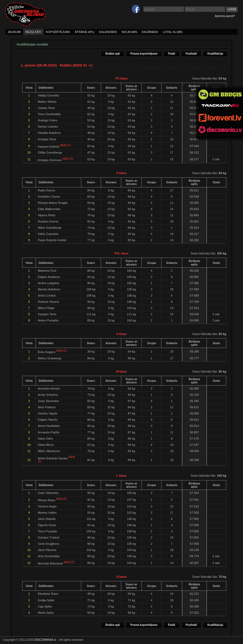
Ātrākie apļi (113, 54)
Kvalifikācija (215, 54)
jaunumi (14, 32)
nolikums (129, 32)
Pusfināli (191, 54)
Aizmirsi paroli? (225, 16)
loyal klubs (173, 32)
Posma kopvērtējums (144, 54)
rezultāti (33, 32)
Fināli (171, 54)
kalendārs (108, 32)
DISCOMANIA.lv (45, 640)
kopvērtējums (58, 32)
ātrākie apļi (85, 32)
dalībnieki (150, 32)
